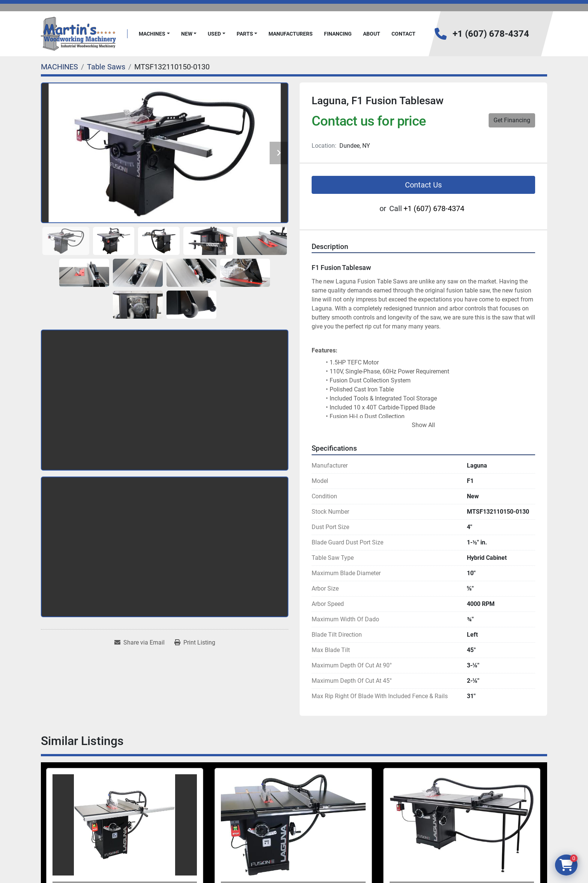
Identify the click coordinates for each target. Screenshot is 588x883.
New (187, 34)
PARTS (245, 34)
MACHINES (152, 34)
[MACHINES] (59, 67)
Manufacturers (291, 34)
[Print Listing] (195, 643)
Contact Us (423, 185)
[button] (154, 34)
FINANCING (338, 34)
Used (214, 34)
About (372, 34)
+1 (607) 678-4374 (491, 34)
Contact (403, 34)
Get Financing (512, 120)
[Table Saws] (106, 67)
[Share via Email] (139, 643)
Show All (423, 425)
